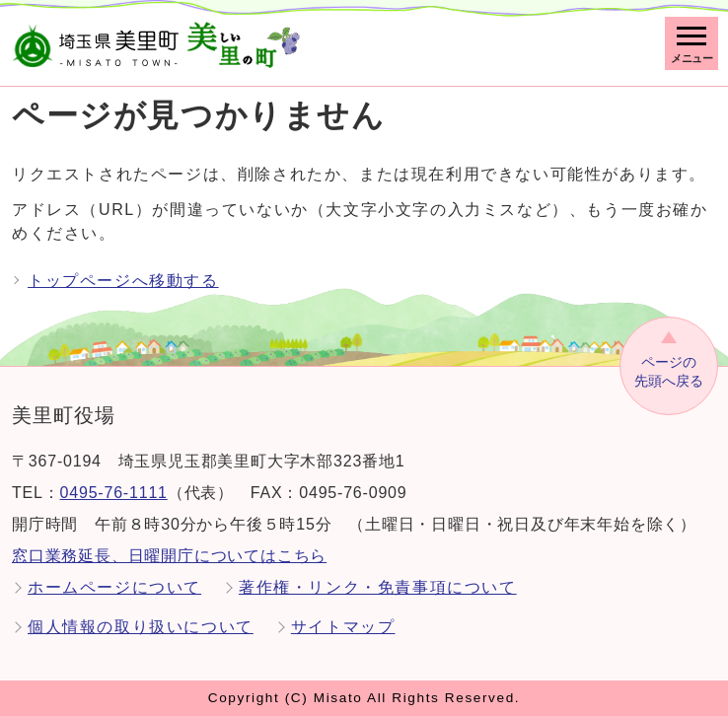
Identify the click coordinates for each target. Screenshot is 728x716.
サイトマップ (343, 627)
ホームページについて (114, 587)
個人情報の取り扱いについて (141, 627)
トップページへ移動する (123, 281)
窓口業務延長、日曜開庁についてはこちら (169, 556)
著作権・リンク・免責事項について (378, 587)
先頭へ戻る (669, 371)
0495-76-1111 (114, 493)
